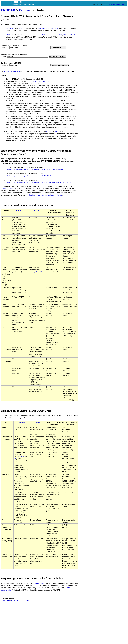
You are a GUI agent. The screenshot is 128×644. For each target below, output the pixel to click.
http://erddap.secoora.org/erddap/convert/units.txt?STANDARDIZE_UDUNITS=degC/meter (40, 182)
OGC (43, 35)
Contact (26, 600)
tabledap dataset (38, 583)
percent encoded (7, 188)
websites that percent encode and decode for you (44, 195)
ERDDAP (8, 10)
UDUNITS (10, 28)
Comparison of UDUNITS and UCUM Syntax (27, 205)
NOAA (108, 4)
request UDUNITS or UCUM (39, 81)
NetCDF (55, 28)
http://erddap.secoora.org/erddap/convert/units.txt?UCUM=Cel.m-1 (31, 176)
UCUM (8, 35)
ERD (123, 4)
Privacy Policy (16, 600)
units (57, 132)
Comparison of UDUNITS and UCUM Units (26, 411)
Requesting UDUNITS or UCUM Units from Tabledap (32, 578)
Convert (25, 10)
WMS (73, 35)
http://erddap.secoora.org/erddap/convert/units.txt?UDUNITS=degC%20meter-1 (36, 169)
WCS (65, 35)
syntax (49, 132)
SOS (60, 35)
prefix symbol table (36, 272)
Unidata (22, 28)
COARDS (41, 28)
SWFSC (119, 4)
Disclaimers (5, 600)
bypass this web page (12, 71)
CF (47, 28)
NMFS (113, 4)
